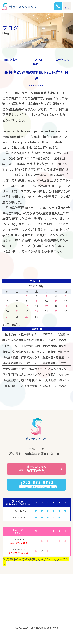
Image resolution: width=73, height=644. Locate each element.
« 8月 (6, 324)
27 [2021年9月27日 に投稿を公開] (7, 316)
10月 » (16, 324)
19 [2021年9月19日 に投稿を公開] (66, 306)
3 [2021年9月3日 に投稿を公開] (46, 296)
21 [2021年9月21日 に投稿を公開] (17, 311)
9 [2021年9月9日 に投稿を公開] (36, 301)
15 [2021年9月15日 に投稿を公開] (27, 306)
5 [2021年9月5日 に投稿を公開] (66, 296)
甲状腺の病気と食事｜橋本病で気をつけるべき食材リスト (37, 369)
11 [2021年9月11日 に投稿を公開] (56, 301)
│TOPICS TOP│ (37, 62)
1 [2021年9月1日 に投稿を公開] (27, 296)
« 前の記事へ (10, 59)
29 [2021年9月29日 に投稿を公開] (27, 316)
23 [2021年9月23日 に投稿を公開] (36, 311)
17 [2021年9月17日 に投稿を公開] (46, 306)
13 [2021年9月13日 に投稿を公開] (7, 306)
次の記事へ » (63, 59)
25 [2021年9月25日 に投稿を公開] (56, 311)
